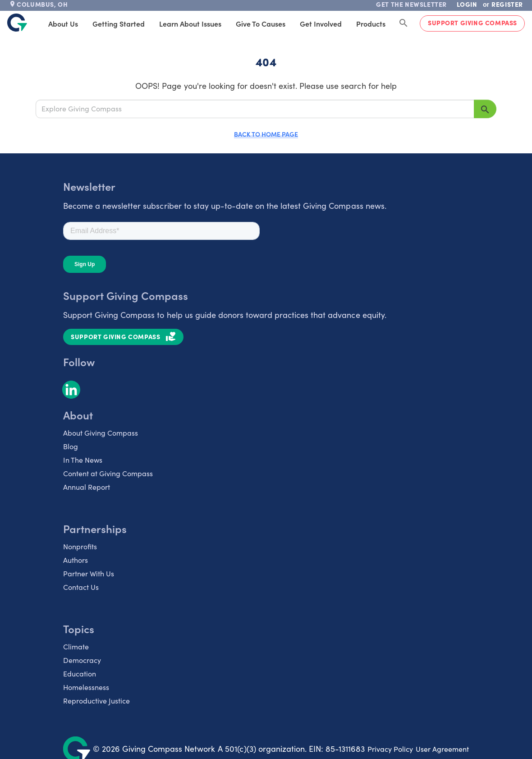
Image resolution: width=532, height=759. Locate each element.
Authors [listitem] (76, 560)
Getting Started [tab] (119, 23)
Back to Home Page (266, 134)
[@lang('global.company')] (17, 23)
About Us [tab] (63, 23)
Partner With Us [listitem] (89, 573)
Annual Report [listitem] (87, 487)
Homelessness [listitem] (86, 687)
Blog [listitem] (71, 446)
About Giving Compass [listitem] (101, 433)
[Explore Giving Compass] (255, 109)
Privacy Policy (390, 749)
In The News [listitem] (83, 460)
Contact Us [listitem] (81, 587)
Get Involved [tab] (321, 23)
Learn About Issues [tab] (190, 23)
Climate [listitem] (76, 646)
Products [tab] (371, 23)
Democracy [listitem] (82, 660)
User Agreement (442, 749)
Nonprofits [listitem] (80, 546)
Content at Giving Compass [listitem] (108, 473)
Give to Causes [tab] (261, 23)
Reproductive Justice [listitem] (96, 701)
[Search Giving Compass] (404, 23)
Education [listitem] (80, 674)
